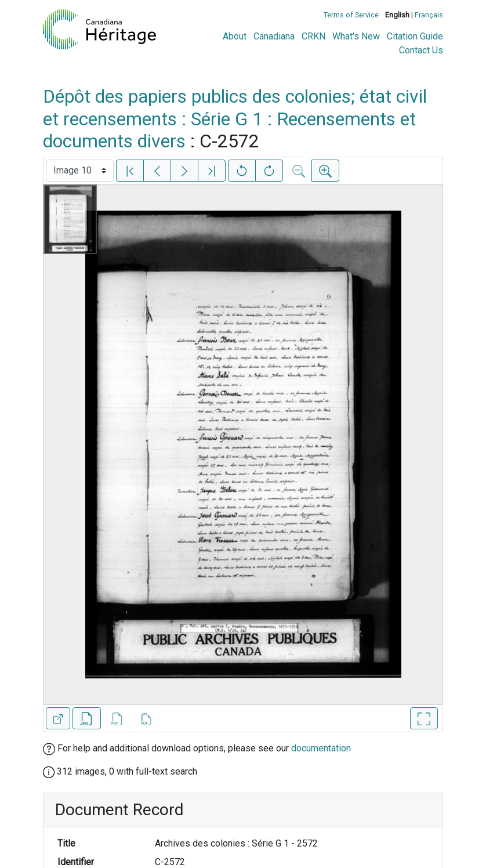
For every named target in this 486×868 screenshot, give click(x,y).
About (235, 36)
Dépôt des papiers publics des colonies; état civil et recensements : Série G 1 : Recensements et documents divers (235, 119)
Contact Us (421, 50)
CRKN (313, 36)
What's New (356, 36)
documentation (321, 748)
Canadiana (274, 36)
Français (429, 15)
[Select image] (80, 171)
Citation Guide (415, 36)
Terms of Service (351, 15)
